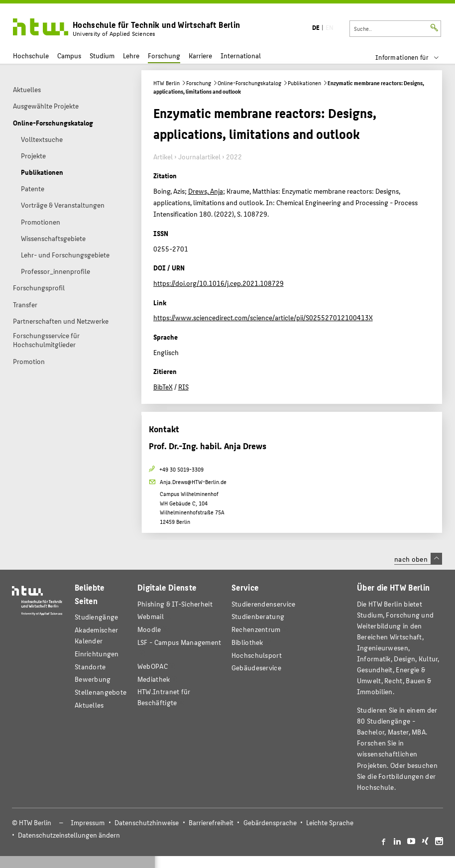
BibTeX (163, 386)
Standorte (90, 667)
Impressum (88, 822)
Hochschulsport (257, 655)
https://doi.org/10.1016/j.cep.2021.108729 (219, 283)
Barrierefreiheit (211, 822)
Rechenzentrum (256, 629)
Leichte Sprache (330, 822)
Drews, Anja (206, 191)
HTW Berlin (167, 83)
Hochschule (31, 56)
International (241, 56)
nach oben (418, 559)
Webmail (151, 616)
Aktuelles (89, 705)
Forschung (164, 56)
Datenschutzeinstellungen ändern (69, 835)
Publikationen (304, 83)
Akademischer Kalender (97, 635)
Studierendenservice (264, 604)
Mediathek (154, 679)
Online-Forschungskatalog (249, 83)
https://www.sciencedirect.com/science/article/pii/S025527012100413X (263, 317)
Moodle (149, 629)
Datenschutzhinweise (147, 822)
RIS (183, 386)
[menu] (413, 57)
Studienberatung (258, 616)
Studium (102, 56)
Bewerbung (93, 679)
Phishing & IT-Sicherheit (175, 604)
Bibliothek (247, 642)
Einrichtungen (97, 654)
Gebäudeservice (256, 668)
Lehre (131, 56)
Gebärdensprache (270, 822)
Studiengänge (97, 617)
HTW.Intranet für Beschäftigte (164, 697)
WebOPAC (153, 666)
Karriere (200, 56)
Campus (69, 56)
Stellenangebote (101, 692)
